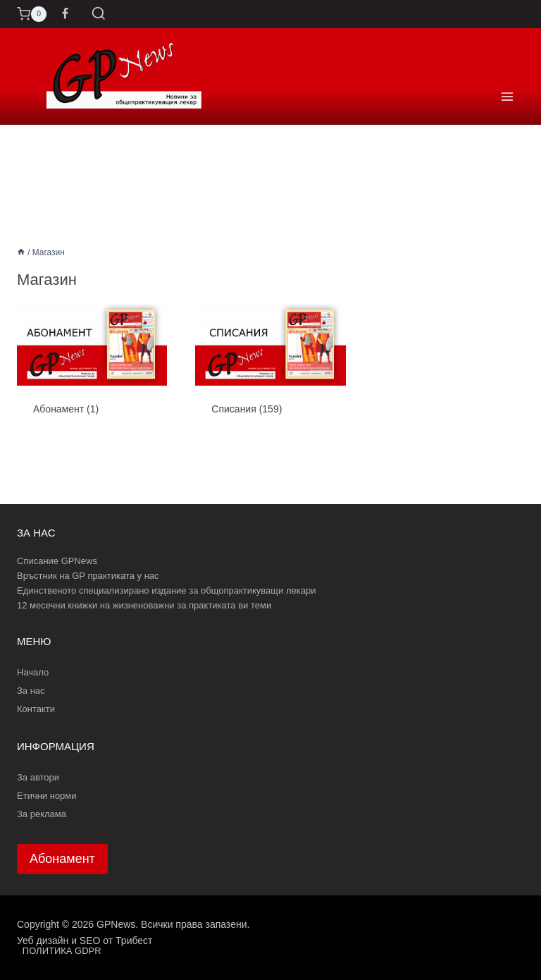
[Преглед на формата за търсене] (99, 14)
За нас (31, 691)
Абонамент (62, 859)
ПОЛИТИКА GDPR (62, 951)
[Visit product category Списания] (270, 369)
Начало (33, 672)
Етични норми (47, 796)
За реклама (42, 814)
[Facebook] (66, 14)
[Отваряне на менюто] (507, 76)
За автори (38, 777)
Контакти (36, 709)
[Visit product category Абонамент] (92, 369)
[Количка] (32, 14)
